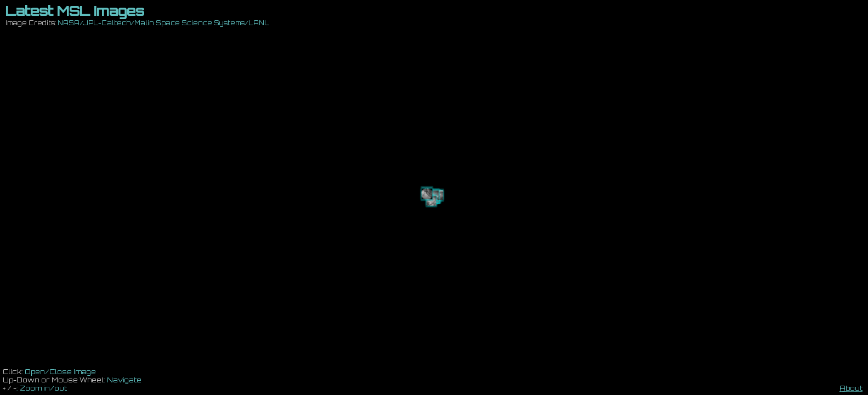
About (851, 388)
